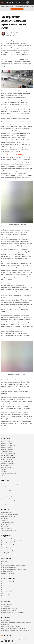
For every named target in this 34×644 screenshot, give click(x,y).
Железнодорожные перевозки (9, 531)
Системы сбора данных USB (8, 445)
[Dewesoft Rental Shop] (20, 2)
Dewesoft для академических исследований (12, 612)
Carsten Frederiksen (12, 32)
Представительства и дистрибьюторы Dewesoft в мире (15, 541)
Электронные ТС (6, 520)
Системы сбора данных (7, 443)
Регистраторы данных (7, 459)
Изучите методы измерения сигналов (11, 626)
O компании (4, 561)
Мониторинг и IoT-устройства (9, 464)
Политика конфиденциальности (9, 567)
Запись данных (5, 486)
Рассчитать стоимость (17, 9)
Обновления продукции (7, 594)
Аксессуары (4, 472)
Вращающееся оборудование (9, 496)
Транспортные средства (7, 490)
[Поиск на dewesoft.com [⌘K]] (24, 2)
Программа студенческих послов (10, 608)
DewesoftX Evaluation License (9, 545)
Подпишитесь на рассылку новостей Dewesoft (13, 596)
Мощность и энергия (7, 529)
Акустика (4, 502)
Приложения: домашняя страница (10, 484)
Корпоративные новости (7, 588)
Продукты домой (6, 441)
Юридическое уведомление (8, 573)
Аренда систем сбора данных (9, 474)
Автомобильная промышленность (10, 514)
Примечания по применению (9, 584)
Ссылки (3, 563)
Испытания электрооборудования (10, 500)
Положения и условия (7, 571)
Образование (5, 518)
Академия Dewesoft (7, 604)
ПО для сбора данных (7, 466)
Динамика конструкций (7, 498)
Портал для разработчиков (8, 549)
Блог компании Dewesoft (8, 582)
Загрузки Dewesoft (6, 543)
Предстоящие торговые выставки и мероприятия (13, 565)
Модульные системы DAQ (8, 455)
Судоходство (5, 526)
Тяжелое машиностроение (8, 522)
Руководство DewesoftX (8, 551)
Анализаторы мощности (7, 461)
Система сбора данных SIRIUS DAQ (12, 155)
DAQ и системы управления (8, 457)
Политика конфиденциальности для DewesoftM (14, 569)
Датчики (3, 470)
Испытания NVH (5, 492)
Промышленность (6, 524)
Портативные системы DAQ (8, 453)
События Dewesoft (6, 592)
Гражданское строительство (8, 516)
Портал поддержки (6, 547)
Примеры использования (7, 6)
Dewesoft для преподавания (9, 610)
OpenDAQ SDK (5, 553)
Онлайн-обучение (6, 621)
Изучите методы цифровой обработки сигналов (13, 628)
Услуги (3, 476)
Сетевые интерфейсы (7, 468)
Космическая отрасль (7, 512)
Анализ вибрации (6, 494)
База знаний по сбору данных (9, 590)
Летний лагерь (5, 606)
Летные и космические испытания (10, 488)
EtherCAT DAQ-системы (8, 449)
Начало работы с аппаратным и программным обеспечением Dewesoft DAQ (16, 623)
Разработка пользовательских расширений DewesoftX (15, 630)
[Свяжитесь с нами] (16, 2)
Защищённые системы (7, 451)
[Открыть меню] (31, 2)
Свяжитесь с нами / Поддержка (9, 539)
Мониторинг (5, 504)
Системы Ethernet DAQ (7, 447)
